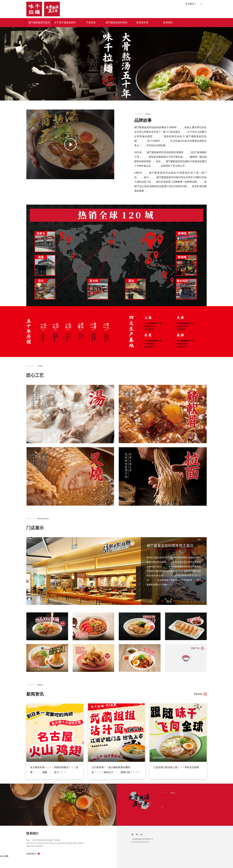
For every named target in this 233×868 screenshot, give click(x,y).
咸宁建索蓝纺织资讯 (116, 22)
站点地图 (4, 856)
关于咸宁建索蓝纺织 (65, 22)
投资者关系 (142, 22)
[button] (116, 97)
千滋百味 (91, 22)
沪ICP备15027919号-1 (141, 842)
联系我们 (168, 22)
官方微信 (190, 4)
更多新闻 (198, 694)
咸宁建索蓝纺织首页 (39, 22)
